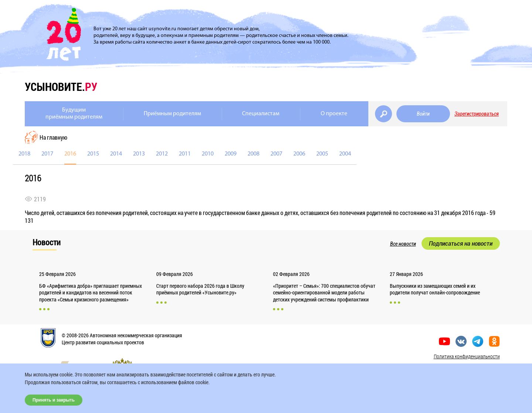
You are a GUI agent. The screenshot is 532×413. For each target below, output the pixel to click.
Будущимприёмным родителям (74, 114)
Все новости (403, 244)
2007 (276, 154)
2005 (322, 154)
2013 (139, 154)
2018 (24, 154)
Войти (423, 114)
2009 (231, 154)
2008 (253, 154)
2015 (93, 154)
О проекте (334, 114)
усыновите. (61, 87)
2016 (70, 154)
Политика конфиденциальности (467, 356)
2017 (47, 154)
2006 (299, 154)
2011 (185, 154)
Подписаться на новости (461, 243)
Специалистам (261, 114)
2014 (116, 154)
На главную (53, 137)
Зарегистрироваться (477, 114)
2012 (162, 154)
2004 (345, 154)
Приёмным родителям (172, 114)
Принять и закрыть (54, 400)
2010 (208, 154)
